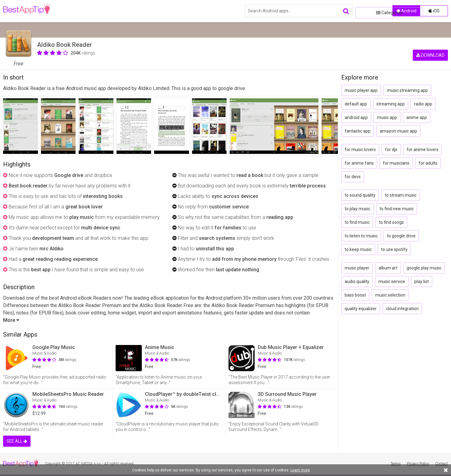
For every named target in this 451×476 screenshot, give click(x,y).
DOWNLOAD (430, 46)
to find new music (397, 209)
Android (407, 11)
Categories (372, 11)
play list (422, 281)
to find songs (391, 222)
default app (356, 104)
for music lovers (360, 150)
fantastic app (358, 131)
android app (356, 117)
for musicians (396, 163)
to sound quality (360, 195)
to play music (357, 209)
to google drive (401, 236)
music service (392, 281)
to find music (357, 222)
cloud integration (402, 309)
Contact (442, 464)
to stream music (401, 195)
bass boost (355, 295)
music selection (390, 295)
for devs (353, 177)
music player (357, 268)
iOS (434, 11)
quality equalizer (361, 309)
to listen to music (361, 236)
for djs (391, 150)
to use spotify (394, 249)
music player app (361, 90)
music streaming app (407, 90)
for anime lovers (422, 150)
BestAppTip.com (35, 11)
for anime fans (359, 163)
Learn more (300, 470)
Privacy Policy (418, 464)
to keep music (358, 249)
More (11, 320)
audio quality (357, 281)
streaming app (391, 104)
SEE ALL (17, 441)
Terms (396, 464)
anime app (417, 117)
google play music (424, 268)
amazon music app (398, 131)
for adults (428, 163)
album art (388, 268)
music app (387, 117)
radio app (423, 104)
